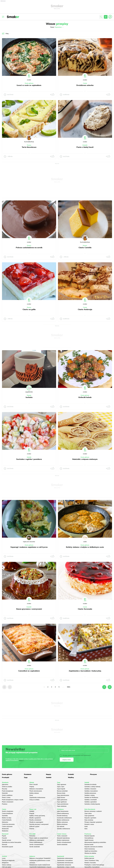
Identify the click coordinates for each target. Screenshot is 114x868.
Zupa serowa (61, 798)
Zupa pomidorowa (63, 804)
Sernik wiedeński (35, 847)
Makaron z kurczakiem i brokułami (40, 858)
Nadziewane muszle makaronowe (40, 865)
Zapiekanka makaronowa (37, 798)
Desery (29, 145)
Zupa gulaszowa (62, 800)
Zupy (26, 777)
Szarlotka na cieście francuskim (12, 842)
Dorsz (31, 795)
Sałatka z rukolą (90, 795)
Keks (86, 829)
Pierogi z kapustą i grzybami (93, 822)
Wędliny (71, 777)
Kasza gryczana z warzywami (29, 609)
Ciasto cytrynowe (7, 827)
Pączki (4, 836)
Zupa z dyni (61, 787)
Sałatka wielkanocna (64, 829)
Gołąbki (32, 811)
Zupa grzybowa (89, 816)
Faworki (4, 838)
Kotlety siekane (34, 793)
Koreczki (5, 845)
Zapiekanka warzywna (64, 865)
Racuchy (5, 789)
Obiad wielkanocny (63, 813)
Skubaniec (5, 831)
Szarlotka (5, 816)
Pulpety (32, 787)
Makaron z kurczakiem (36, 789)
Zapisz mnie (67, 760)
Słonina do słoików (90, 853)
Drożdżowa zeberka (85, 85)
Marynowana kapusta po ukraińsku (95, 842)
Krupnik (32, 813)
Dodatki (85, 145)
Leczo (4, 858)
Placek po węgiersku (8, 860)
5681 (69, 687)
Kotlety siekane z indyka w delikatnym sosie (85, 547)
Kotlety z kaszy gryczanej (37, 816)
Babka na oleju (7, 818)
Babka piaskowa (62, 824)
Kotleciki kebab (85, 397)
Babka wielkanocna (63, 820)
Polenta (32, 829)
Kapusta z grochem (90, 818)
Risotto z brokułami (35, 820)
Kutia (86, 827)
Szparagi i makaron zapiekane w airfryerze (29, 547)
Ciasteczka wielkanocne (64, 818)
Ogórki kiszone (89, 840)
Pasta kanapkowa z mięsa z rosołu (13, 800)
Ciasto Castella (85, 248)
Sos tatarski (61, 827)
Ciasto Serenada (85, 609)
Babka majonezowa (63, 840)
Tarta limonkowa (29, 147)
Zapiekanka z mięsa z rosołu (66, 867)
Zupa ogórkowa (62, 802)
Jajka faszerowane (63, 811)
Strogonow (5, 863)
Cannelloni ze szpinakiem (29, 671)
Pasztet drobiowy (62, 816)
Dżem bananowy (90, 849)
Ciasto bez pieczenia (8, 824)
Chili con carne (6, 867)
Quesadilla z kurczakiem (92, 867)
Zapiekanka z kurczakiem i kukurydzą (85, 671)
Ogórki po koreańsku (91, 851)
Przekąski (6, 777)
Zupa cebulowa (62, 806)
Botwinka (32, 836)
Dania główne (29, 83)
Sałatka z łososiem (90, 789)
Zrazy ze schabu (34, 800)
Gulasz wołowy (7, 865)
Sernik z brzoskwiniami (36, 845)
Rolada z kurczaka (90, 863)
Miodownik (5, 829)
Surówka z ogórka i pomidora (29, 459)
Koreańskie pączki (8, 847)
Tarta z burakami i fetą (92, 860)
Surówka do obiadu (90, 784)
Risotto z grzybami (35, 818)
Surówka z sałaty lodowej (92, 787)
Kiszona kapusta (90, 836)
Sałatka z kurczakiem (91, 791)
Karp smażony (89, 820)
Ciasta (85, 83)
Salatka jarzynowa (90, 793)
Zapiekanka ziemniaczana (65, 863)
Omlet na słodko (7, 787)
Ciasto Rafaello (7, 820)
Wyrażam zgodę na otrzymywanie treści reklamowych (75, 755)
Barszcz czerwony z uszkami (93, 811)
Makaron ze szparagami (37, 840)
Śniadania (28, 774)
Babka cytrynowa (62, 822)
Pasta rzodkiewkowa (36, 842)
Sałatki (29, 457)
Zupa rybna (88, 813)
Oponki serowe (7, 840)
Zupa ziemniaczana (63, 795)
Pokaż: (57, 27)
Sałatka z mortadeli (91, 800)
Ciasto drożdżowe (7, 813)
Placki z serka (6, 798)
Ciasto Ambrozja (85, 309)
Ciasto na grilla (29, 309)
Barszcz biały (61, 793)
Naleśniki (5, 793)
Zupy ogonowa (62, 784)
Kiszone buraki (89, 845)
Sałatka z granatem (91, 802)
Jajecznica (5, 784)
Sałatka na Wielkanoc (91, 798)
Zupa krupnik (61, 789)
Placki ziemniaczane (36, 791)
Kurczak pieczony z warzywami (39, 824)
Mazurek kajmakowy (63, 838)
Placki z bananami (8, 802)
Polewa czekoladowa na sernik (29, 248)
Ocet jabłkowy (89, 838)
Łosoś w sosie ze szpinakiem (29, 85)
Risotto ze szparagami (36, 822)
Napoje (29, 395)
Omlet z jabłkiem (7, 795)
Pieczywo (93, 774)
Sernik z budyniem (8, 811)
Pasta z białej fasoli (85, 147)
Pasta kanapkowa (8, 791)
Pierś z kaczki (34, 784)
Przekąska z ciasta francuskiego (94, 865)
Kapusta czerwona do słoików (94, 847)
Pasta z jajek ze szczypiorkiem (39, 838)
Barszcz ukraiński (62, 791)
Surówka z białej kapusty (92, 804)
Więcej (21, 760)
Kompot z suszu (89, 824)
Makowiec (5, 822)
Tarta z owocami (62, 836)
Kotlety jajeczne (89, 858)
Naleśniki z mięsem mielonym (85, 459)
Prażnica (5, 804)
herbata (29, 397)
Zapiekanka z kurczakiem (65, 860)
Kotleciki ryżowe (34, 827)
